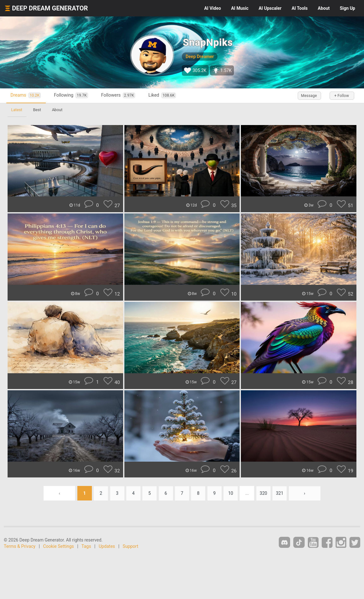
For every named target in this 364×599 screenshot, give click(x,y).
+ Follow (341, 96)
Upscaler (270, 8)
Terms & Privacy (20, 546)
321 (282, 493)
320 (265, 493)
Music (240, 8)
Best (38, 110)
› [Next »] (307, 493)
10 (232, 493)
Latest (17, 110)
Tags (86, 546)
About (324, 8)
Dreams (27, 96)
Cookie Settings (59, 546)
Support (131, 546)
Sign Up (347, 8)
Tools (300, 8)
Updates (107, 546)
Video (213, 8)
